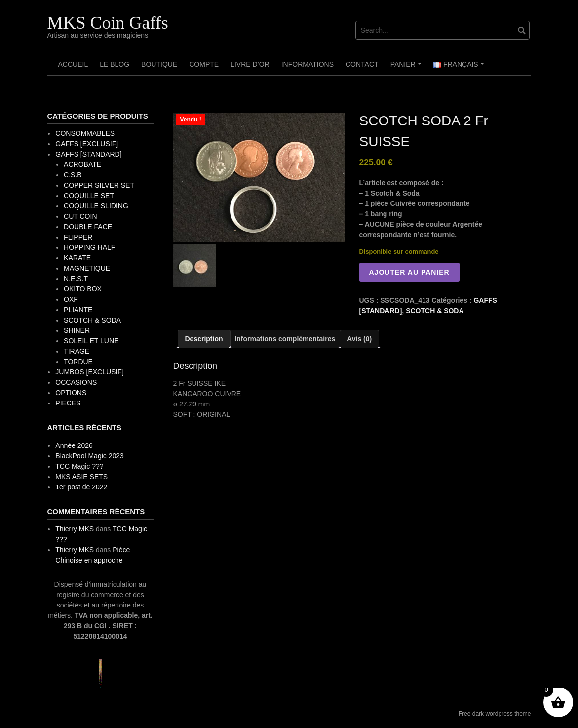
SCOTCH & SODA (435, 311)
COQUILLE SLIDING (96, 206)
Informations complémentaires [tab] (285, 339)
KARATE (77, 258)
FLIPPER (78, 237)
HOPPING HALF (89, 247)
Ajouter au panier (409, 272)
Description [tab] (204, 339)
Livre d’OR (250, 64)
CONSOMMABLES (85, 133)
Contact (362, 64)
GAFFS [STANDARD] (88, 154)
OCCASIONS (76, 382)
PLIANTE (78, 310)
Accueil (73, 64)
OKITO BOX (83, 289)
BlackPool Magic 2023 (90, 456)
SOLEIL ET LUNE (91, 341)
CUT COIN (80, 216)
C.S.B (73, 175)
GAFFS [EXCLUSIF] (87, 144)
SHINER (77, 330)
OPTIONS (71, 393)
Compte (204, 64)
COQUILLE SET (89, 196)
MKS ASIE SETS (81, 477)
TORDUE (78, 362)
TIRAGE (77, 351)
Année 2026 (74, 445)
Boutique (159, 64)
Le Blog (115, 64)
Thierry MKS (75, 529)
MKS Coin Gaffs (108, 23)
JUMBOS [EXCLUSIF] (89, 372)
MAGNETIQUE (87, 268)
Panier (407, 68)
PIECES (68, 403)
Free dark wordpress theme (495, 714)
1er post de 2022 (81, 487)
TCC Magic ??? (79, 466)
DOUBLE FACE (88, 227)
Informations (308, 64)
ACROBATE (82, 164)
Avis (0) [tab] (359, 339)
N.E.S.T (76, 279)
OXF (71, 299)
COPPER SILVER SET (99, 185)
